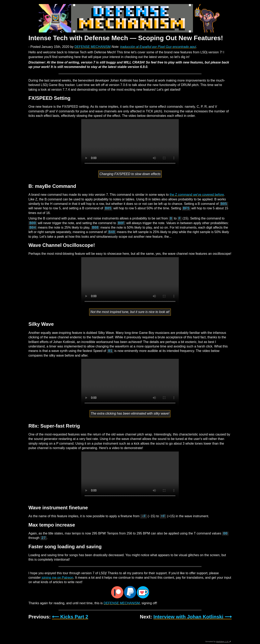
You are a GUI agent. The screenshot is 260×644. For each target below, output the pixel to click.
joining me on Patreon (57, 578)
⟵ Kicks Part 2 (70, 617)
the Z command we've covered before (197, 195)
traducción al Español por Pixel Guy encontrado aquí (158, 47)
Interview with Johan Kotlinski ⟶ (192, 617)
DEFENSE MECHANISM (93, 47)
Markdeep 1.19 (223, 642)
